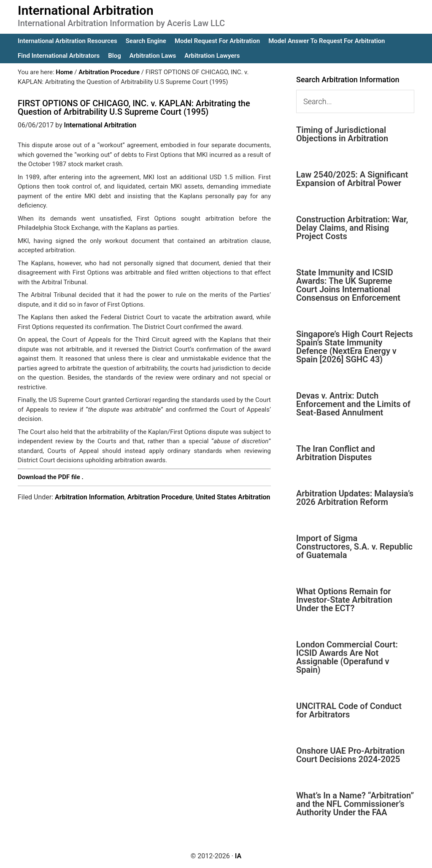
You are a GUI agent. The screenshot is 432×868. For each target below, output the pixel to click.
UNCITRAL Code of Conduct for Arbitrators (349, 710)
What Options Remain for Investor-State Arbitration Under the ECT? (344, 600)
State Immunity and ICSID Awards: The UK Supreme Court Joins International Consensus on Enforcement (348, 285)
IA (238, 856)
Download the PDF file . (51, 477)
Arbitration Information (90, 497)
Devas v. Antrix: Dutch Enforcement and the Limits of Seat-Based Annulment (353, 404)
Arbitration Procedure (160, 497)
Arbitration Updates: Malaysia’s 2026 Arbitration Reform (355, 498)
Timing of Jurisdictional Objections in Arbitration (342, 134)
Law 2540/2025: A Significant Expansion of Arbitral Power (352, 179)
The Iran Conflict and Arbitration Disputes (336, 453)
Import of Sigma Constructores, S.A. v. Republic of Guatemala (354, 547)
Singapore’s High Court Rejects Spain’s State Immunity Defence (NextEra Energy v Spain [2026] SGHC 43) (355, 347)
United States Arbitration (233, 497)
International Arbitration (86, 10)
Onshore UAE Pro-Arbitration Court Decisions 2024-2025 (350, 755)
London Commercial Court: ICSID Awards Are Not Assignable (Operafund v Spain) (347, 657)
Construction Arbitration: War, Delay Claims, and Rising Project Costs (352, 228)
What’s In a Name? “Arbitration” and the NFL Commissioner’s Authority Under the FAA (355, 804)
